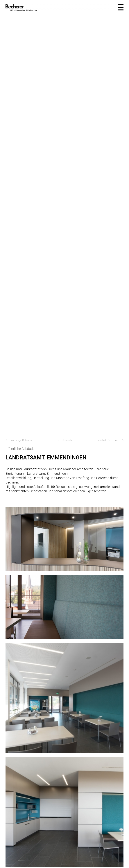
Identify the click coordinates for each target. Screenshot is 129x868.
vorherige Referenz (19, 440)
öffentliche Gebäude (20, 449)
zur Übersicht (65, 440)
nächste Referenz (111, 440)
